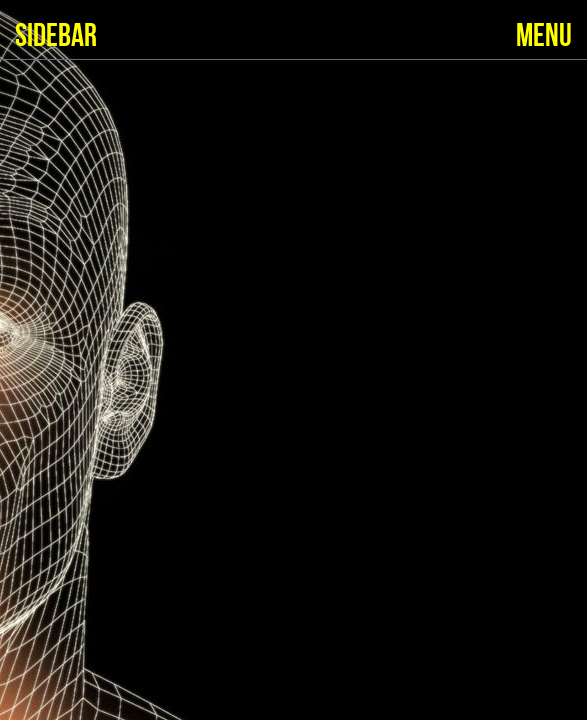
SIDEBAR (56, 36)
